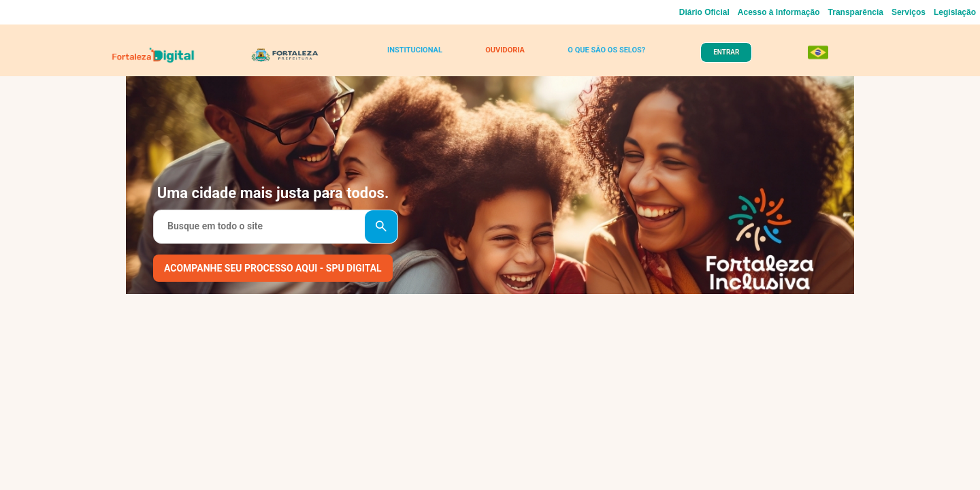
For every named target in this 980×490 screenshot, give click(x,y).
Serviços (909, 12)
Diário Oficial (704, 12)
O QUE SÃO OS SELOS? (600, 56)
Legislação (955, 12)
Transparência (856, 12)
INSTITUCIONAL (418, 56)
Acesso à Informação (779, 12)
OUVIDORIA (502, 56)
